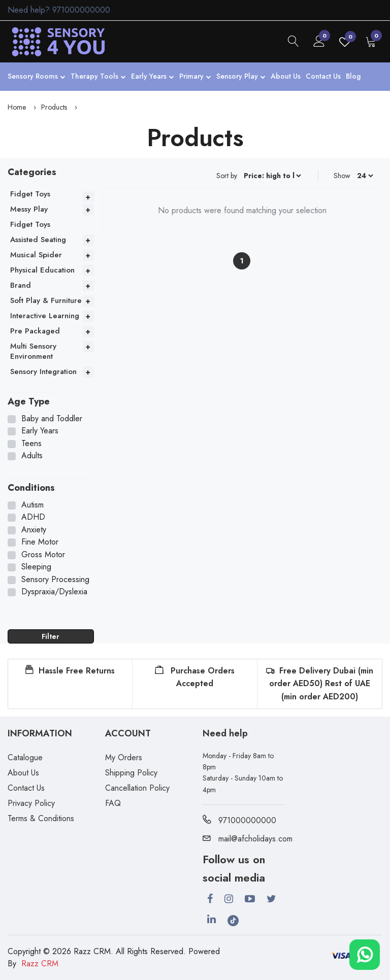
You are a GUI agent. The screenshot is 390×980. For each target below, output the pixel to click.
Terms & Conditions (41, 818)
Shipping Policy (131, 773)
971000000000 (81, 10)
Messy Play (29, 209)
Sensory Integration (43, 371)
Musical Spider (36, 255)
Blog (353, 76)
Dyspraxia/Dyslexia (54, 592)
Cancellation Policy (137, 788)
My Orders (124, 757)
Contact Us (323, 76)
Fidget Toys (30, 194)
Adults (32, 456)
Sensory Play (241, 77)
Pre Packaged (35, 331)
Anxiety (34, 530)
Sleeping (36, 567)
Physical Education (42, 270)
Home (17, 107)
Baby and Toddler (52, 419)
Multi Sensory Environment (33, 351)
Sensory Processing (55, 580)
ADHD (33, 517)
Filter (51, 636)
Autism (32, 505)
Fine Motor (40, 542)
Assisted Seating (38, 240)
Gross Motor (43, 555)
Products (54, 107)
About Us (286, 76)
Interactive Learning (45, 316)
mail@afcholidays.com (248, 839)
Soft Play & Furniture (46, 300)
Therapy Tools (98, 77)
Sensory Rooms (37, 77)
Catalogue (25, 757)
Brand (21, 285)
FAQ (113, 803)
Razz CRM (40, 964)
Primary (195, 77)
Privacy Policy (31, 803)
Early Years (153, 77)
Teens (31, 444)
